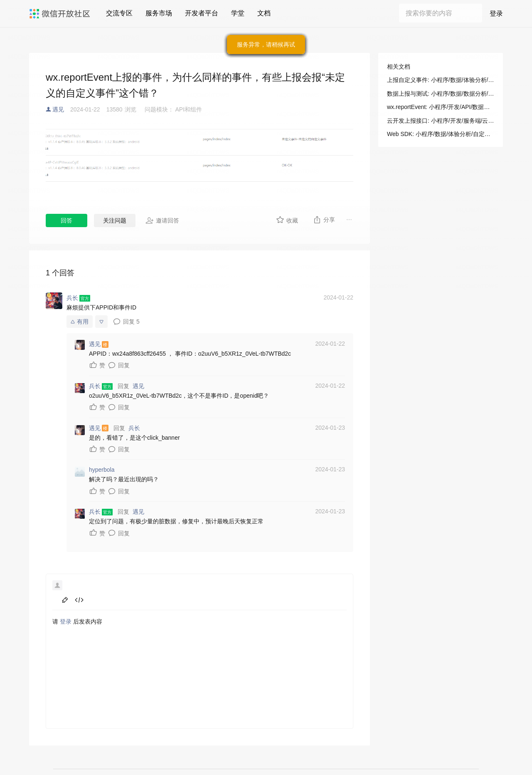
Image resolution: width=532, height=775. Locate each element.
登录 (496, 14)
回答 (66, 220)
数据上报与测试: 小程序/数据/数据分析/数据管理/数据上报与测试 (441, 94)
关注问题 (115, 220)
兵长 (134, 428)
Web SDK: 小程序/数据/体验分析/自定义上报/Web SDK (441, 134)
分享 (324, 220)
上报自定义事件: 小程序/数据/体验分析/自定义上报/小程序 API (441, 80)
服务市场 (159, 13)
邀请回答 (162, 220)
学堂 (238, 13)
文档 (264, 13)
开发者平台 (202, 13)
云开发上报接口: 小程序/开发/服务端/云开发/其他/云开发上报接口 (441, 121)
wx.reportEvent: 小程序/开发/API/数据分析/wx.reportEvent (441, 107)
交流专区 (119, 13)
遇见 (58, 109)
